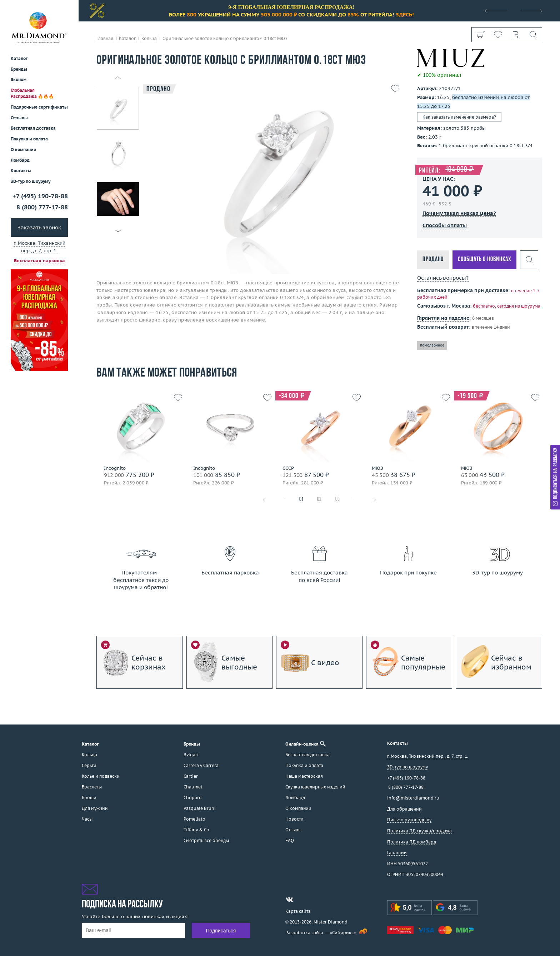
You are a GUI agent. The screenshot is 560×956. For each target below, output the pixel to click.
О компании (24, 150)
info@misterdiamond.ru (413, 798)
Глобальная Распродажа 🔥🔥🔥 (32, 93)
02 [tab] (319, 500)
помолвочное (432, 345)
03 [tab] (337, 500)
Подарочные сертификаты (39, 107)
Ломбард (20, 160)
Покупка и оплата (29, 139)
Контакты (21, 171)
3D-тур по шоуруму (31, 181)
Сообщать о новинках (484, 260)
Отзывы (19, 118)
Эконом (19, 79)
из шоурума (528, 306)
